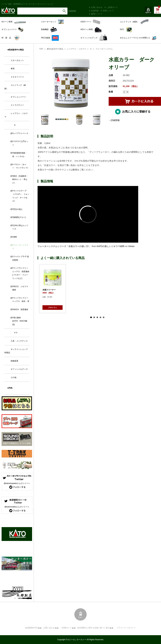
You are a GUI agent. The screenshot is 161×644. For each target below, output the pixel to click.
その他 (14, 377)
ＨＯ (16, 333)
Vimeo (131, 246)
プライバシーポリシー (126, 628)
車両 (13, 69)
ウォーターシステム (104, 49)
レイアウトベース (21, 133)
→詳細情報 (114, 120)
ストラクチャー (17, 105)
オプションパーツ (18, 97)
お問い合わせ (97, 7)
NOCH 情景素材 (21, 309)
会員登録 (95, 11)
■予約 (10, 388)
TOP (41, 49)
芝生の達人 (18, 209)
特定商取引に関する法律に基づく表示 (93, 628)
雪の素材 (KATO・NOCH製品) (20, 321)
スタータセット (17, 60)
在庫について (108, 11)
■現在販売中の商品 (55, 49)
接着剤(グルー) (19, 217)
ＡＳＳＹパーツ (17, 77)
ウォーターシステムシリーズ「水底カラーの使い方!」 (64, 246)
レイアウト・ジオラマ (77, 49)
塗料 (15, 237)
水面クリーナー (49, 290)
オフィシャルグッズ (19, 369)
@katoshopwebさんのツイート (17, 483)
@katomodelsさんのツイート (17, 507)
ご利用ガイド (112, 7)
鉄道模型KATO (31, 628)
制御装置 (14, 361)
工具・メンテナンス (19, 341)
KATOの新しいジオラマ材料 (111, 246)
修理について (97, 14)
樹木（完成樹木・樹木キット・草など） (20, 179)
